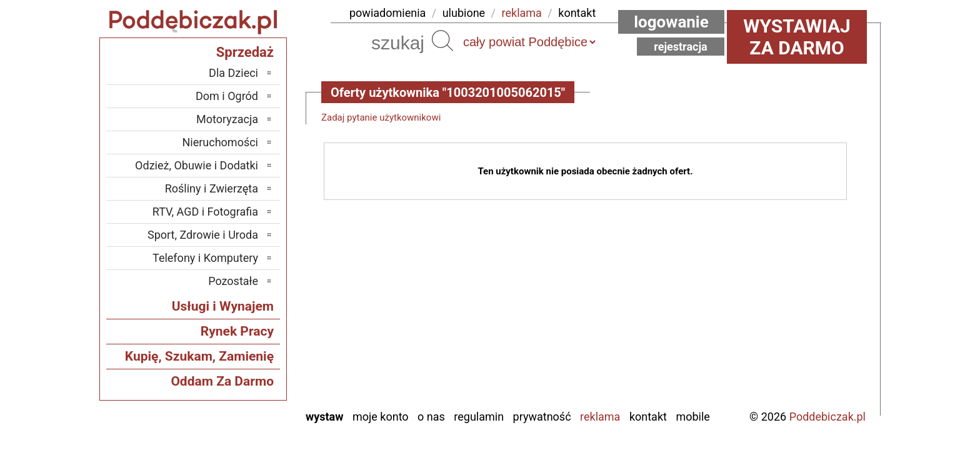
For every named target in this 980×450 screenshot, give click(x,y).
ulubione (464, 13)
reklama (522, 13)
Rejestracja (681, 47)
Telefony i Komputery (205, 258)
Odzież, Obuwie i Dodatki (197, 165)
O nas (431, 417)
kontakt (577, 13)
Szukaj (442, 41)
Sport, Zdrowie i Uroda (203, 235)
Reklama (600, 417)
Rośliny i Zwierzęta (212, 188)
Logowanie (671, 22)
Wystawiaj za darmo (797, 37)
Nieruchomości (220, 142)
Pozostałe (233, 281)
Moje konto (381, 417)
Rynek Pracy (237, 331)
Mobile (692, 417)
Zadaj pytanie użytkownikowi (381, 117)
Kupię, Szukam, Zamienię (199, 356)
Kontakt (648, 417)
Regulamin (479, 417)
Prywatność (542, 417)
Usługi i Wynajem (223, 306)
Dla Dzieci (233, 73)
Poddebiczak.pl (827, 417)
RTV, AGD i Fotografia (205, 212)
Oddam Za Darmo (222, 381)
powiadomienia (387, 13)
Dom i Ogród (227, 96)
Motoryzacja (227, 119)
